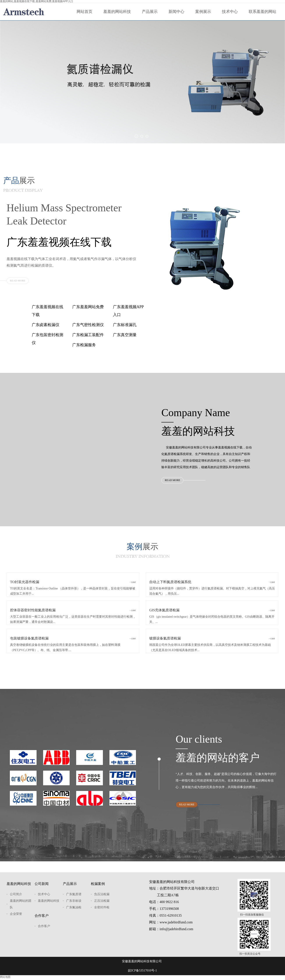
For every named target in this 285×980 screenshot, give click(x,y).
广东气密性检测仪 (88, 325)
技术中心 (230, 12)
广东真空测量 (125, 335)
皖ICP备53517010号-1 (142, 974)
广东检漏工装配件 (88, 335)
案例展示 (203, 12)
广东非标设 (74, 904)
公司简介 (16, 897)
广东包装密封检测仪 (47, 339)
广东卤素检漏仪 (46, 325)
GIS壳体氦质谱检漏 (212, 612)
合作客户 (42, 919)
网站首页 (84, 12)
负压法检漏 (102, 897)
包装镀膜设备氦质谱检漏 (73, 640)
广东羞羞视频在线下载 (47, 311)
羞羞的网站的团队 (21, 907)
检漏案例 (98, 887)
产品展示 (150, 12)
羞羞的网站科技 (117, 12)
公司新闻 (42, 887)
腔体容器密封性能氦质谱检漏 (73, 612)
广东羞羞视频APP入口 (128, 311)
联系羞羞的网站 (262, 12)
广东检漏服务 (84, 345)
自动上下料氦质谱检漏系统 (212, 584)
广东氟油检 (74, 910)
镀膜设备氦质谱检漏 (212, 640)
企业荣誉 (16, 917)
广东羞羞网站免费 (88, 307)
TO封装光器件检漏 (73, 584)
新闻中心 (176, 12)
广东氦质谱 (74, 897)
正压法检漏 (102, 904)
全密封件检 (102, 910)
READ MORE (18, 281)
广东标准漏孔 (125, 325)
